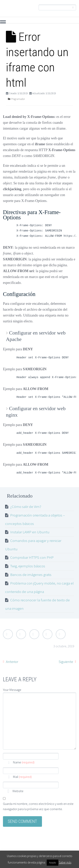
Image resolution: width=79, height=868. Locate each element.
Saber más (65, 862)
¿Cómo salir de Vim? (26, 507)
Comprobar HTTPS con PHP (32, 557)
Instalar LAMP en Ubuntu (30, 532)
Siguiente (66, 662)
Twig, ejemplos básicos (28, 566)
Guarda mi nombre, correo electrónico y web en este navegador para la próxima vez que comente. (38, 806)
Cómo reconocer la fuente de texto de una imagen (37, 604)
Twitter (8, 634)
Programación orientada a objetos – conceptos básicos (35, 519)
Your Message (12, 690)
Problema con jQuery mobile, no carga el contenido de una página (39, 587)
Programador (18, 99)
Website (18, 791)
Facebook (21, 634)
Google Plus (34, 634)
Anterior (12, 662)
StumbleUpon (61, 634)
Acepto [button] (53, 863)
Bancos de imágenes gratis (31, 575)
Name (24, 762)
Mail (22, 777)
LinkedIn (47, 634)
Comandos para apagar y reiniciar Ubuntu (33, 545)
